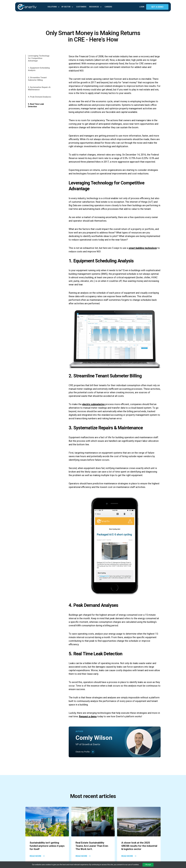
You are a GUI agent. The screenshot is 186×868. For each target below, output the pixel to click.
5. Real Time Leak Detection (36, 105)
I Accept (148, 865)
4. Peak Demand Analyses (40, 97)
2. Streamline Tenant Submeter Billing (37, 79)
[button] (54, 7)
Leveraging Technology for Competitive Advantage (39, 58)
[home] (32, 7)
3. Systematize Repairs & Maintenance (39, 88)
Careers (108, 7)
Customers (81, 7)
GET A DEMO (157, 7)
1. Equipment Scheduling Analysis (39, 69)
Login (142, 7)
